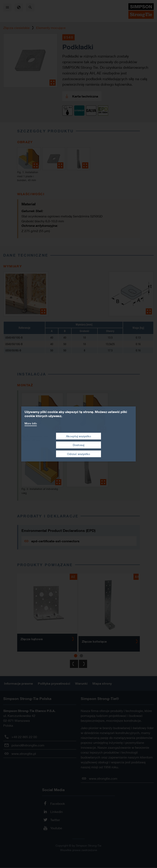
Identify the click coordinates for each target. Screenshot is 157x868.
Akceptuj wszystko (78, 436)
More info (31, 423)
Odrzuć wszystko (78, 454)
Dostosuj (78, 445)
